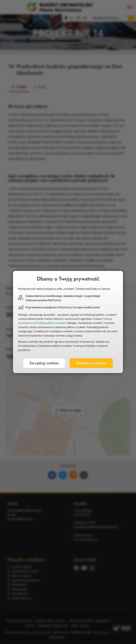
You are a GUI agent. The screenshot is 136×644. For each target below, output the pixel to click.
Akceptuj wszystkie (91, 363)
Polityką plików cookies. (51, 323)
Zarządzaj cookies (44, 363)
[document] (68, 322)
